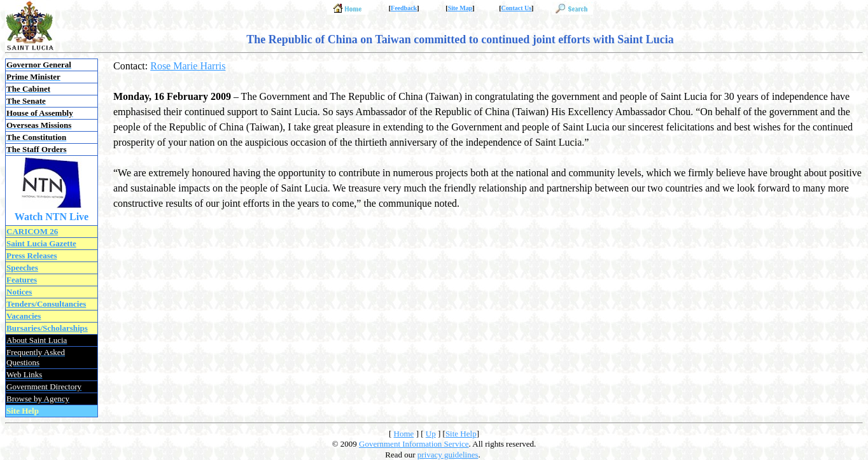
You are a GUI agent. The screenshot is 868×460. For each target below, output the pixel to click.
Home (404, 434)
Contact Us (517, 8)
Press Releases (32, 255)
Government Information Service (414, 444)
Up (431, 434)
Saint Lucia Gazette (41, 243)
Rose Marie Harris (188, 66)
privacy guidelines (448, 455)
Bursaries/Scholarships (47, 328)
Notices (19, 292)
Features (22, 280)
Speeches (22, 268)
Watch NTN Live (52, 217)
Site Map (460, 8)
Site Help (461, 434)
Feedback (404, 8)
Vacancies (24, 316)
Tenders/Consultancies (46, 304)
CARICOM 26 (32, 231)
